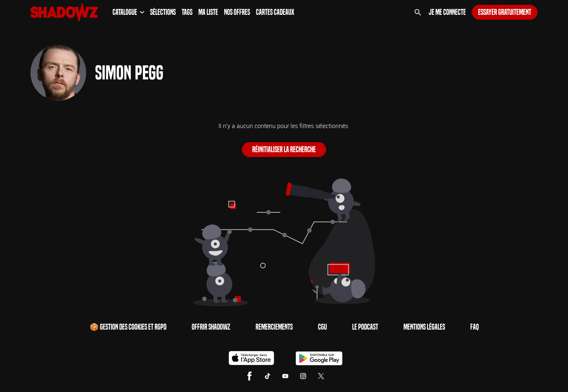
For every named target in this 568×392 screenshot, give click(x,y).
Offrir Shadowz (211, 327)
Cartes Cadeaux (275, 12)
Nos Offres (237, 12)
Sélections (163, 12)
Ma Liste (208, 12)
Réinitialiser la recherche (284, 150)
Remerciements (274, 327)
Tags (187, 12)
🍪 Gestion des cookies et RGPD (128, 327)
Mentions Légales (424, 327)
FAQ (475, 327)
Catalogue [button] (128, 12)
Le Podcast (365, 327)
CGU (322, 327)
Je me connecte (447, 12)
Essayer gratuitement (505, 12)
